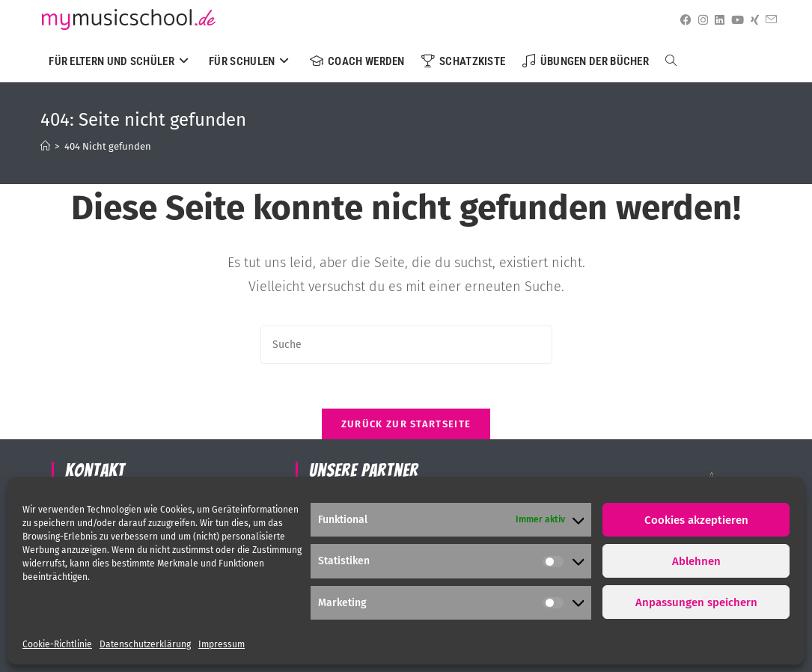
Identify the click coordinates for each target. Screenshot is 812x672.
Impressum (222, 644)
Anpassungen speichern (696, 602)
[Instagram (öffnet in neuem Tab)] (700, 20)
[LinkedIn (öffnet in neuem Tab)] (717, 20)
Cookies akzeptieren (696, 520)
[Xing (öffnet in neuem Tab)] (752, 20)
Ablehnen (696, 561)
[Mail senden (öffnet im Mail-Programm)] (769, 20)
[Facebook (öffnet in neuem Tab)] (683, 20)
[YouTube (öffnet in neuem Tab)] (735, 20)
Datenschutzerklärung (145, 644)
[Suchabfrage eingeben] (406, 345)
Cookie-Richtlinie (57, 644)
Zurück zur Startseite (406, 424)
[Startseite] (45, 146)
